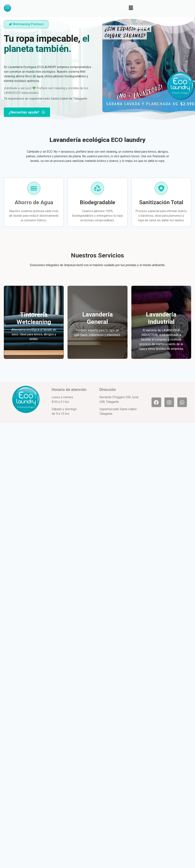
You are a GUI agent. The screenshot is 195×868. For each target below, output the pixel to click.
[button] (131, 8)
